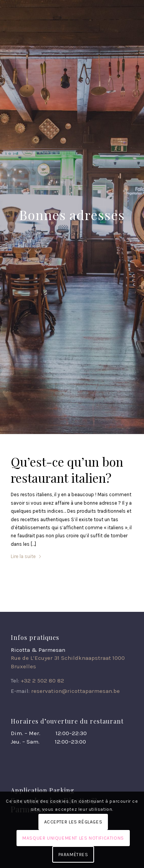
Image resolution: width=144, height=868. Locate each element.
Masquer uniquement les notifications (73, 838)
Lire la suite (26, 556)
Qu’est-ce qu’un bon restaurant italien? (67, 470)
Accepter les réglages (73, 822)
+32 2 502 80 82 (42, 681)
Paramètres (73, 855)
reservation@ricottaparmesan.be (75, 691)
